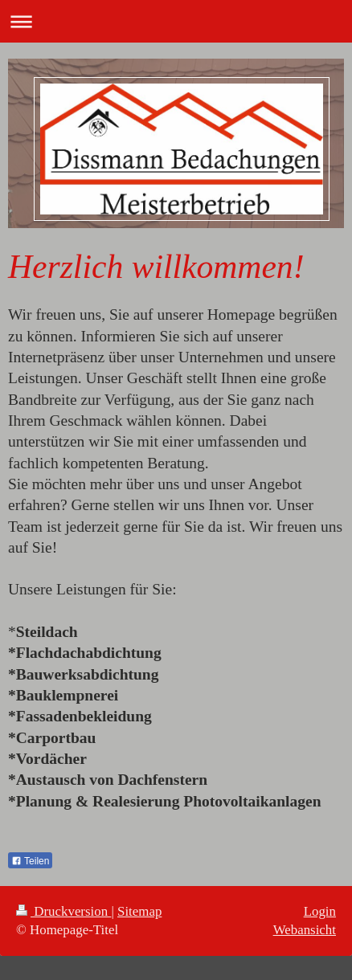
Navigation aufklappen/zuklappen (176, 21)
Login (320, 911)
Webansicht (305, 930)
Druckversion (63, 911)
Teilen (30, 861)
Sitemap (139, 911)
